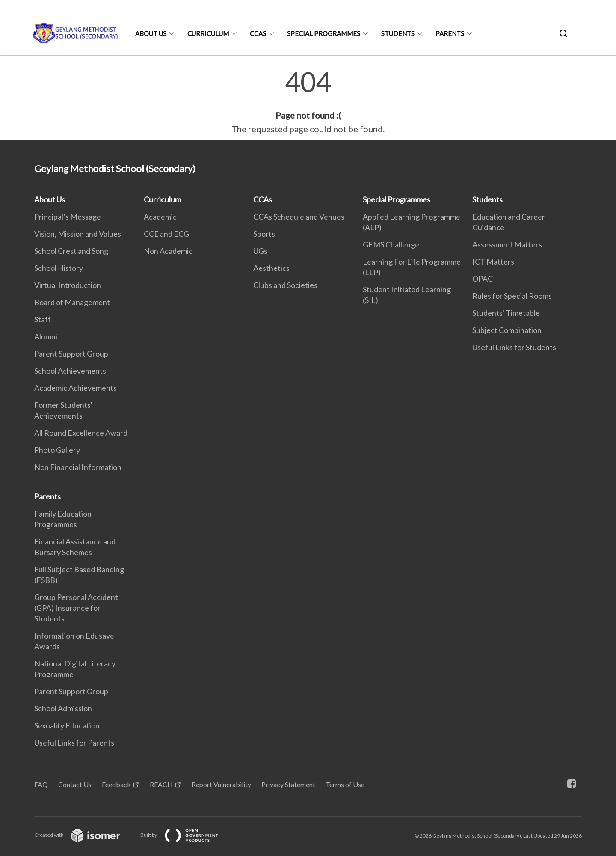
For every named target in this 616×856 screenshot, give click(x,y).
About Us (151, 33)
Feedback (116, 784)
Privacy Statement (288, 784)
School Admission (63, 708)
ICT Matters (493, 262)
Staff (43, 319)
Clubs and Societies (285, 285)
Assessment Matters (507, 244)
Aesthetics (271, 268)
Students (398, 33)
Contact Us (75, 784)
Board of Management (72, 302)
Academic (160, 217)
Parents (450, 33)
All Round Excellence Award (81, 433)
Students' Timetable (506, 313)
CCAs (258, 33)
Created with (84, 835)
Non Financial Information (78, 467)
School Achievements (70, 371)
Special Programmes (324, 33)
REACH (161, 784)
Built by (186, 835)
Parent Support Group (71, 354)
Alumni (46, 336)
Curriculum (208, 33)
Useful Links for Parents (74, 743)
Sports (264, 234)
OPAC (483, 279)
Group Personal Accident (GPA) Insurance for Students (76, 608)
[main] (308, 102)
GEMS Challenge (391, 244)
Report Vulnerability (221, 784)
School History (59, 268)
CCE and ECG (166, 234)
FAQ (41, 784)
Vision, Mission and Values (78, 234)
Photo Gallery (57, 450)
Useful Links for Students (514, 347)
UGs (260, 251)
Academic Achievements (76, 388)
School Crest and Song (71, 251)
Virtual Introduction (68, 285)
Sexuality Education (67, 725)
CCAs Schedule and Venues (299, 217)
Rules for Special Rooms (512, 296)
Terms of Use (345, 784)
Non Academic (168, 251)
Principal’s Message (68, 217)
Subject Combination (507, 330)
